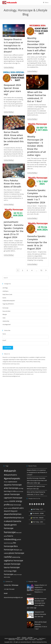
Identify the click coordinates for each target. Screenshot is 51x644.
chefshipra (5, 291)
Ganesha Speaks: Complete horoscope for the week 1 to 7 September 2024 (37, 196)
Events (4, 298)
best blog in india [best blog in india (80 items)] (10, 491)
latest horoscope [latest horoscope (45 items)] (8, 543)
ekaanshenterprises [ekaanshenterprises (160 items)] (13, 514)
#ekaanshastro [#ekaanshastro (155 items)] (10, 475)
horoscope (5, 308)
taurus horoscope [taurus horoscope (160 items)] (12, 567)
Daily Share (40, 640)
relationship (6, 321)
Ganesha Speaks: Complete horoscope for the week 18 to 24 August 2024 (37, 242)
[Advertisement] (25, 404)
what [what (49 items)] (5, 577)
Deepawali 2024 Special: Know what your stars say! (12, 90)
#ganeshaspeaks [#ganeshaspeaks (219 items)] (12, 478)
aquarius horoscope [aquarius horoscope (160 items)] (13, 485)
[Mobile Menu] (46, 2)
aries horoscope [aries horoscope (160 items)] (11, 488)
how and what (6, 311)
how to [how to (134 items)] (10, 536)
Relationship (12, 640)
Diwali (35, 638)
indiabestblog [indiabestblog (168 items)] (10, 539)
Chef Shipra (42, 638)
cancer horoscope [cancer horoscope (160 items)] (12, 494)
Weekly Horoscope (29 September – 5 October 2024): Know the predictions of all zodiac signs (37, 146)
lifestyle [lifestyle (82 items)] (16, 550)
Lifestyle (24, 637)
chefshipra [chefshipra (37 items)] (6, 501)
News (26, 640)
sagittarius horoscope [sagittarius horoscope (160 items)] (13, 561)
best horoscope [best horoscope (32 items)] (20, 491)
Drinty (45, 642)
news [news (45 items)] (21, 550)
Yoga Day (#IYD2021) (8, 304)
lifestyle (5, 314)
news (4, 318)
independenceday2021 (9, 301)
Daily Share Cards (7, 294)
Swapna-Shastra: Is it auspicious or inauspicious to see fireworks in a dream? (13, 45)
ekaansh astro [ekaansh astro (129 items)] (18, 508)
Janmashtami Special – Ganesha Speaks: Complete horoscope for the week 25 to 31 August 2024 (14, 230)
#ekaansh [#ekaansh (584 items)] (10, 471)
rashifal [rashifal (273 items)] (8, 557)
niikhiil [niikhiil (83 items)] (6, 553)
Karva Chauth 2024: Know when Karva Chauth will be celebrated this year (14, 138)
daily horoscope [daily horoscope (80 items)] (15, 505)
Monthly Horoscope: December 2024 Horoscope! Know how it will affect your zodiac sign (37, 46)
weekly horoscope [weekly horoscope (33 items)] (18, 575)
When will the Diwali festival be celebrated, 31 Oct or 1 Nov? (37, 97)
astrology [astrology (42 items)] (21, 488)
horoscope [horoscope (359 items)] (10, 532)
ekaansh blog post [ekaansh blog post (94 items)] (11, 511)
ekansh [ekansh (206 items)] (9, 521)
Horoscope (32, 640)
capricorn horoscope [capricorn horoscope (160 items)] (13, 498)
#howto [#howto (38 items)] (6, 482)
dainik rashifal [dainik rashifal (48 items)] (8, 508)
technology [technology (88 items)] (8, 571)
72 (41, 270)
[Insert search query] (25, 278)
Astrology (30, 637)
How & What (20, 640)
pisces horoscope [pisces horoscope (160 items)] (16, 553)
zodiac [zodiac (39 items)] (9, 577)
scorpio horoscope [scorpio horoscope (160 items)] (12, 564)
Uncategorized (7, 324)
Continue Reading (9, 67)
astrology (5, 288)
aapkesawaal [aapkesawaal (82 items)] (13, 482)
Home (18, 637)
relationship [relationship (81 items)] (16, 557)
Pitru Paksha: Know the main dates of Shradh (13, 183)
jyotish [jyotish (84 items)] (19, 539)
